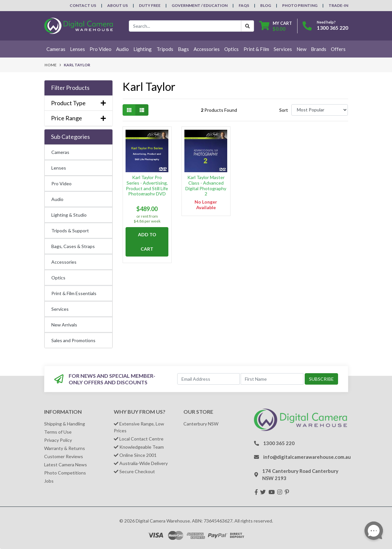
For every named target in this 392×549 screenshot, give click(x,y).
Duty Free (150, 5)
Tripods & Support (70, 231)
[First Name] (272, 379)
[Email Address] (208, 379)
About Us (118, 5)
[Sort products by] (320, 110)
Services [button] (283, 49)
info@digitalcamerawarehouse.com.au (307, 457)
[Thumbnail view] (129, 110)
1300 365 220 (332, 28)
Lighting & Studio (69, 215)
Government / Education (200, 5)
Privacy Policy (58, 440)
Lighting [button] (143, 49)
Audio (57, 199)
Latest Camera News (66, 465)
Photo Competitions (65, 473)
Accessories (64, 262)
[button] (78, 88)
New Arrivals (64, 325)
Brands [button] (319, 49)
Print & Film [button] (256, 49)
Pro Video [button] (101, 49)
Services (60, 309)
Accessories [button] (207, 49)
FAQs (244, 5)
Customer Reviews (64, 456)
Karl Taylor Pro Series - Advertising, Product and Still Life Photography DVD (147, 185)
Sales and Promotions (73, 340)
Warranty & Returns (65, 448)
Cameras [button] (56, 49)
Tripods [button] (165, 49)
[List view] (142, 110)
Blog (266, 5)
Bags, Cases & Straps (73, 246)
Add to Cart (147, 242)
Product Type (78, 103)
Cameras (60, 152)
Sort (284, 110)
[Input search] (185, 26)
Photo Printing (300, 5)
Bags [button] (183, 49)
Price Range (78, 118)
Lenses (59, 168)
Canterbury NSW (201, 424)
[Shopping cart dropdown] (276, 26)
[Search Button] (247, 26)
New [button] (301, 49)
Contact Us (83, 5)
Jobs (49, 481)
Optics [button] (231, 49)
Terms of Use (58, 432)
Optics (58, 278)
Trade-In (338, 5)
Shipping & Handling (65, 424)
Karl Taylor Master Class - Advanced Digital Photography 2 (206, 185)
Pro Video (61, 183)
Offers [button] (338, 49)
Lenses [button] (77, 49)
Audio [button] (122, 49)
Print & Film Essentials (74, 293)
